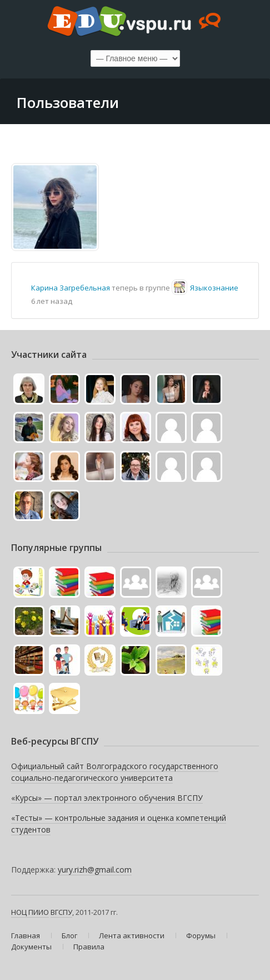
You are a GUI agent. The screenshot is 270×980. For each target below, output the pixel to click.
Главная (26, 935)
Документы (31, 947)
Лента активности (132, 935)
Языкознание (214, 288)
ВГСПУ (61, 912)
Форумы (201, 935)
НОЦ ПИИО (30, 912)
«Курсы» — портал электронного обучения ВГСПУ (107, 798)
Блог (69, 935)
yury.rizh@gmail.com (95, 870)
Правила (89, 947)
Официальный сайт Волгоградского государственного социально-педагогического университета (115, 772)
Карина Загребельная (71, 288)
